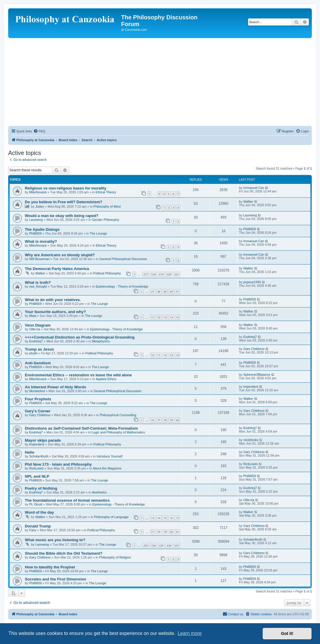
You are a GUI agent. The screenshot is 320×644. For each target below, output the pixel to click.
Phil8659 (36, 233)
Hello (30, 452)
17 (178, 518)
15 (178, 317)
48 (159, 292)
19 (165, 532)
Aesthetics (99, 492)
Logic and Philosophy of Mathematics (118, 432)
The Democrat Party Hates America (57, 269)
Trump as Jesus (39, 349)
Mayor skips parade (43, 440)
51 (178, 292)
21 (178, 532)
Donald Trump (38, 526)
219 (161, 274)
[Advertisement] (160, 82)
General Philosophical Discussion (123, 259)
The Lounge (98, 233)
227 (177, 545)
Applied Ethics (106, 379)
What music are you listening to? (55, 540)
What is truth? (38, 282)
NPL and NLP (37, 476)
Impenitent (251, 387)
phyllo (33, 353)
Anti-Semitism (38, 363)
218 (153, 274)
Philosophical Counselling (118, 415)
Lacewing (36, 220)
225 (161, 545)
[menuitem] (39, 131)
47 (152, 292)
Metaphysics (101, 341)
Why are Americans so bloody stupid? (60, 255)
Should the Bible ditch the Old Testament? (64, 553)
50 (171, 292)
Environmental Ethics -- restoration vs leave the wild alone (78, 375)
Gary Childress (254, 349)
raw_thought (38, 286)
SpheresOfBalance (257, 375)
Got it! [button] (287, 633)
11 (152, 317)
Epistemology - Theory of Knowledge (122, 286)
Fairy (33, 530)
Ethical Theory (106, 192)
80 (178, 420)
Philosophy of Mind (107, 206)
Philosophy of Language (111, 517)
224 (153, 545)
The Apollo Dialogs (42, 229)
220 (169, 274)
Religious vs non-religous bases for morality (66, 188)
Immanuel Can (254, 188)
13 (165, 317)
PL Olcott (36, 504)
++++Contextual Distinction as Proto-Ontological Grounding (80, 337)
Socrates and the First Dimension (56, 579)
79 (171, 420)
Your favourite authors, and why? (55, 312)
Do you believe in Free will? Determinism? (64, 202)
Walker (248, 201)
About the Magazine (107, 468)
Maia (33, 316)
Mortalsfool (37, 391)
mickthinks (251, 440)
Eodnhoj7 (36, 341)
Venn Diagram (38, 325)
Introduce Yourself (109, 456)
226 (169, 545)
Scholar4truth (39, 456)
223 (146, 545)
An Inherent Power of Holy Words (55, 387)
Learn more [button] (190, 633)
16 (171, 518)
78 (165, 420)
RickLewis (37, 468)
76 (152, 420)
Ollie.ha (35, 329)
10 (152, 355)
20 (171, 532)
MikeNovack (38, 192)
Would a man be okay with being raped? (62, 216)
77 (159, 420)
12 (159, 317)
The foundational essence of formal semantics (67, 500)
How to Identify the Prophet (50, 567)
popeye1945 (252, 282)
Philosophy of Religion (115, 557)
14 (171, 317)
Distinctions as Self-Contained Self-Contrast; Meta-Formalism (81, 428)
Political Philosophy (107, 273)
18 (159, 532)
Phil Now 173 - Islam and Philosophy (58, 464)
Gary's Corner (38, 411)
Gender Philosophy (106, 220)
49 (165, 292)
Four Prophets (38, 399)
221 (177, 274)
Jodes (40, 206)
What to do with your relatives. (53, 300)
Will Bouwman (39, 259)
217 (146, 274)
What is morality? (41, 241)
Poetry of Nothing (41, 488)
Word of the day (39, 512)
